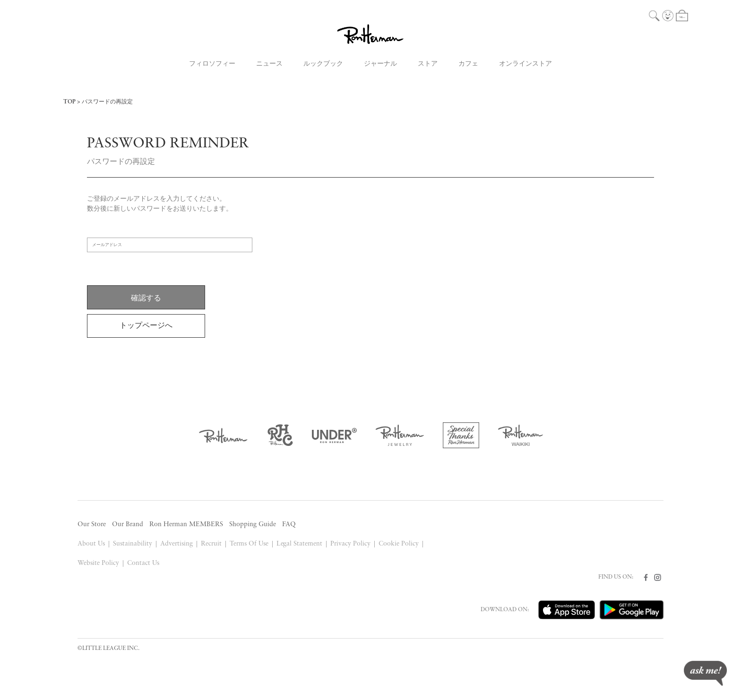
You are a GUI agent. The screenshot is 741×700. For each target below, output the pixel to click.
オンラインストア (526, 64)
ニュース (269, 64)
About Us (91, 544)
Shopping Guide (253, 525)
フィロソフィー (212, 64)
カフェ (468, 64)
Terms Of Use (249, 544)
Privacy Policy (350, 544)
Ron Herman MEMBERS (186, 525)
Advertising (177, 544)
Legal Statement (300, 544)
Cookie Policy (399, 544)
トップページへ (146, 326)
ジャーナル (380, 64)
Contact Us (143, 563)
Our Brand (128, 525)
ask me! (705, 673)
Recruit (211, 544)
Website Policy (98, 563)
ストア (428, 64)
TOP (69, 102)
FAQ (289, 525)
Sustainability (133, 544)
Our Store (92, 525)
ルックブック (323, 64)
